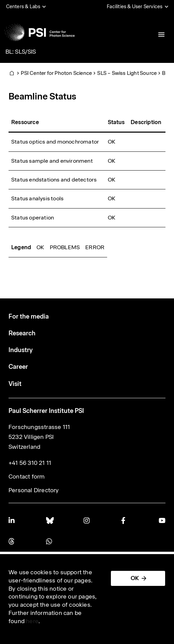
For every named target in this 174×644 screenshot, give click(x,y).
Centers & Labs (23, 6)
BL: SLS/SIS (21, 52)
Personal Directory (34, 490)
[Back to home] (40, 32)
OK (135, 578)
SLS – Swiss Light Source (127, 73)
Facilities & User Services (135, 6)
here (32, 621)
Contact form (27, 477)
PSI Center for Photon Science (56, 73)
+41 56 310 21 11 (30, 463)
